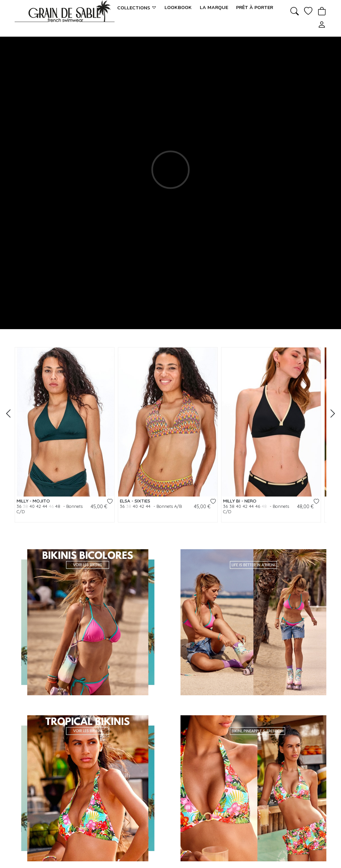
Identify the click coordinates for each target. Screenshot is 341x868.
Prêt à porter (255, 7)
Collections (137, 8)
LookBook (178, 7)
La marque (214, 7)
